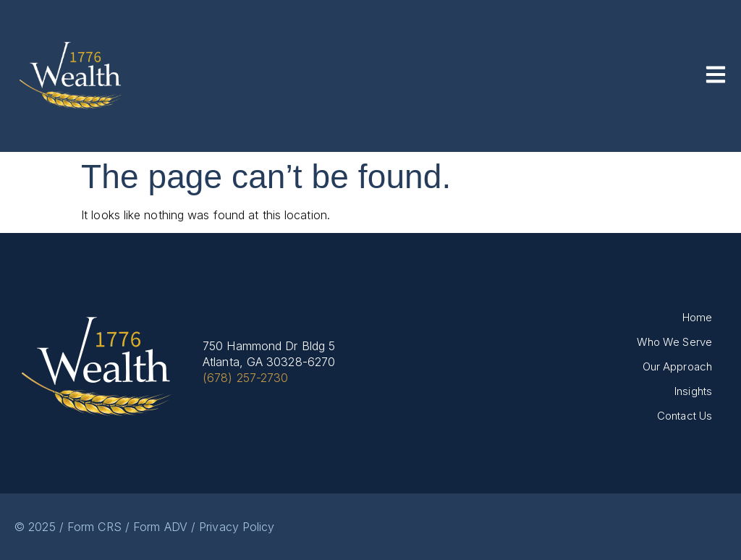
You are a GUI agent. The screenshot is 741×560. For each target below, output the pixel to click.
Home (697, 317)
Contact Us (685, 416)
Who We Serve (674, 342)
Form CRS (94, 527)
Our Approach (677, 366)
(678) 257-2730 (245, 378)
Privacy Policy (237, 527)
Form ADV (160, 527)
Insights (693, 391)
